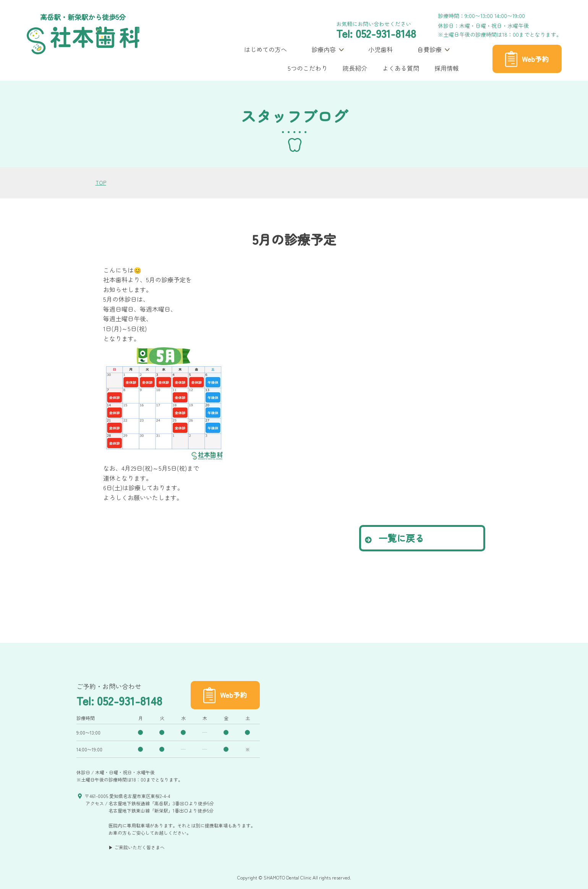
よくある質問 (401, 68)
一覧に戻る (394, 538)
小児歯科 (381, 49)
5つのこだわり (308, 68)
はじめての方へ (266, 49)
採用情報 (447, 68)
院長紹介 (355, 68)
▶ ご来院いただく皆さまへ (137, 847)
